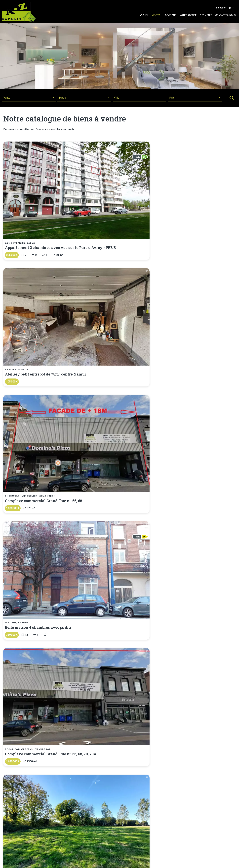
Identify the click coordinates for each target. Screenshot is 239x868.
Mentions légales (89, 862)
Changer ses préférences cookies (149, 862)
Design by (178, 862)
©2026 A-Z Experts (64, 862)
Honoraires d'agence (114, 862)
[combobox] (29, 98)
